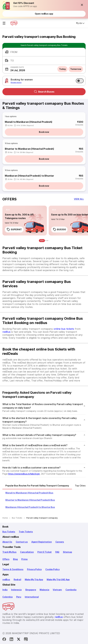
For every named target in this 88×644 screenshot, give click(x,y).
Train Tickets (26, 532)
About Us (7, 542)
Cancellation (27, 552)
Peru (19, 597)
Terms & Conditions (13, 569)
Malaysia (44, 590)
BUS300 (59, 230)
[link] (25, 221)
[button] (82, 5)
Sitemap (68, 552)
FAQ (57, 552)
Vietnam (57, 590)
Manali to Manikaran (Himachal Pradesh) (29, 122)
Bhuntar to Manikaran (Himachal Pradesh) (29, 149)
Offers (6, 559)
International (32, 597)
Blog (15, 559)
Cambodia (71, 590)
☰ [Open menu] (4, 23)
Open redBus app (44, 14)
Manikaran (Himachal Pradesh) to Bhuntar (29, 176)
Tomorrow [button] (76, 69)
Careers (60, 542)
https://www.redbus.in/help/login (24, 474)
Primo (24, 559)
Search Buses (44, 92)
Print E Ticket (45, 552)
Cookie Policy (52, 569)
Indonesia (16, 590)
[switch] (80, 81)
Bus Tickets (9, 532)
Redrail (17, 579)
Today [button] (62, 69)
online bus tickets (64, 329)
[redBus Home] (14, 23)
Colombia (8, 597)
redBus (6, 332)
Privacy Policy (34, 569)
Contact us (22, 542)
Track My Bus (9, 552)
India (5, 590)
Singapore (31, 590)
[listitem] (8, 210)
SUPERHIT (14, 230)
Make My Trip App (34, 579)
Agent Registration (42, 542)
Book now (44, 132)
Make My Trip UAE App (58, 579)
